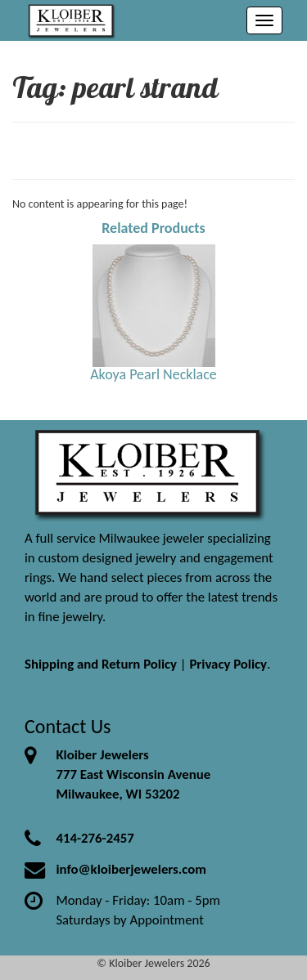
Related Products (153, 228)
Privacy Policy (228, 664)
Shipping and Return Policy (101, 664)
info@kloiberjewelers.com (131, 869)
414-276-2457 (95, 838)
